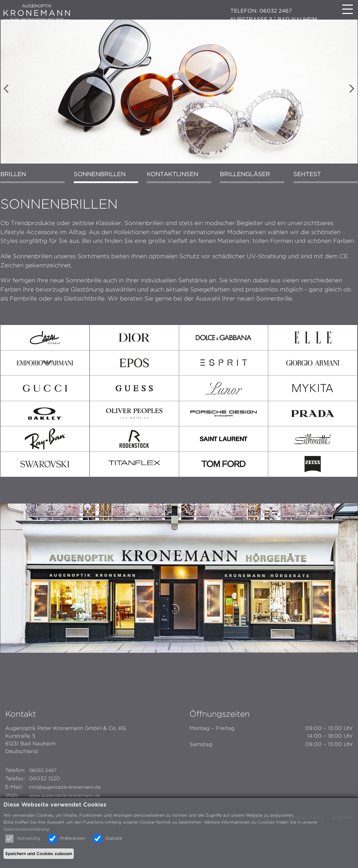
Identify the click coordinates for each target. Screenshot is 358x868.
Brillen (18, 201)
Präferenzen (73, 838)
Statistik (114, 838)
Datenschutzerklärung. (27, 829)
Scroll (179, 180)
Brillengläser (244, 201)
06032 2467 (45, 791)
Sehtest (303, 201)
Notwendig (28, 838)
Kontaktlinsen (173, 201)
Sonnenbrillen (102, 201)
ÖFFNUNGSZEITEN (259, 28)
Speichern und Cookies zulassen (39, 853)
